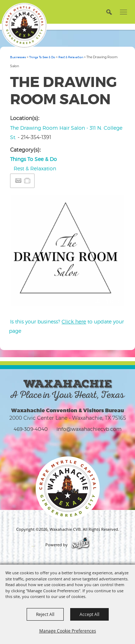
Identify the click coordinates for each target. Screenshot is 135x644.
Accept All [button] (89, 614)
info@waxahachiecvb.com (89, 429)
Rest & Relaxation (71, 57)
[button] (109, 12)
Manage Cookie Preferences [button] (68, 631)
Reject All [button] (45, 614)
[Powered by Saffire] (80, 545)
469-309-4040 (31, 429)
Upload (112, 301)
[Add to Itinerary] (28, 181)
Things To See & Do (42, 57)
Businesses (18, 57)
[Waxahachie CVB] (24, 26)
